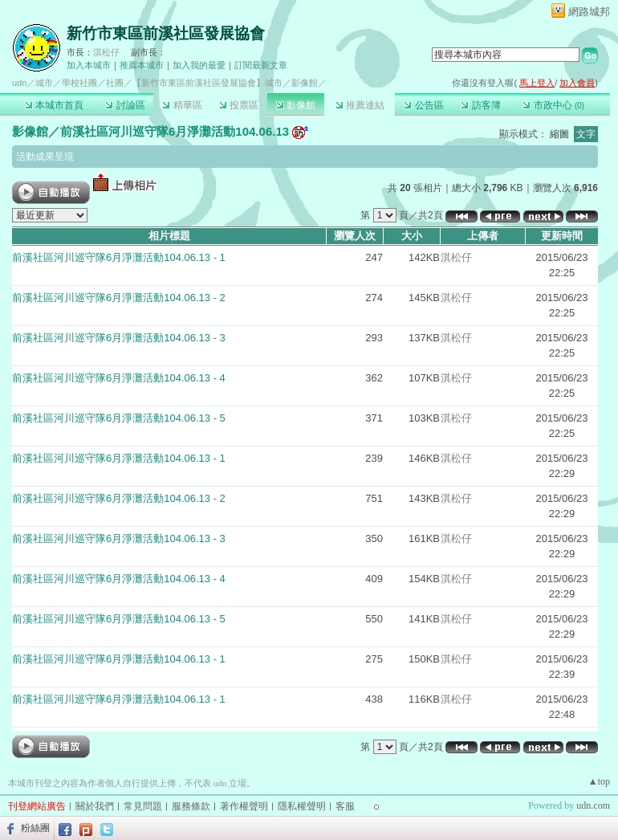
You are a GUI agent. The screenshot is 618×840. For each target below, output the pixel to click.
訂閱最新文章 (261, 65)
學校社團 (79, 83)
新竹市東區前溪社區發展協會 (166, 33)
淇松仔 (106, 52)
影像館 (296, 105)
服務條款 (191, 806)
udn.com (593, 805)
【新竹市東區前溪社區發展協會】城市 (207, 83)
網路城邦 (589, 12)
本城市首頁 (54, 105)
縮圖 (559, 134)
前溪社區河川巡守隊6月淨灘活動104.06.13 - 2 (119, 298)
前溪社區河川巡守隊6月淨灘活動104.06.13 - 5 (119, 418)
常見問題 (143, 806)
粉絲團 (35, 828)
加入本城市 (89, 65)
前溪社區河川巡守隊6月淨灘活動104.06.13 (175, 131)
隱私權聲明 (302, 806)
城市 (44, 83)
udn (19, 83)
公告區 (423, 105)
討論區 (125, 105)
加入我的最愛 (199, 65)
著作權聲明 (244, 806)
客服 (345, 806)
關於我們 (95, 806)
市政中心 (553, 105)
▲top (599, 781)
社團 (115, 83)
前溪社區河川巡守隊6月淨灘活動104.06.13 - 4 (119, 378)
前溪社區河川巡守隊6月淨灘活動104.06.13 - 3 (119, 338)
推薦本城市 (142, 65)
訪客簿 (480, 105)
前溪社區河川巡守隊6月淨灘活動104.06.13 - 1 (119, 257)
